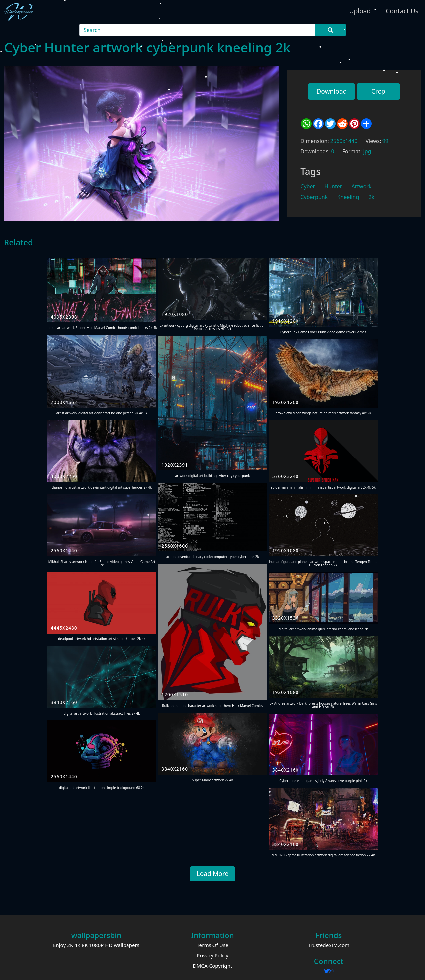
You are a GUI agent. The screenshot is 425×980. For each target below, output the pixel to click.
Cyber (308, 186)
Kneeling (348, 197)
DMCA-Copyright (212, 966)
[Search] (198, 30)
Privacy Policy (212, 955)
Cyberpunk (314, 197)
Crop (378, 91)
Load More (213, 874)
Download (332, 91)
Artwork (361, 186)
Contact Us (402, 11)
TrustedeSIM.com (329, 945)
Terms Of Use (212, 945)
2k (371, 197)
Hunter (333, 186)
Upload (360, 11)
